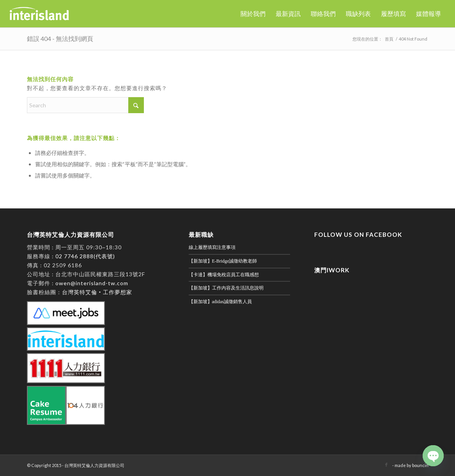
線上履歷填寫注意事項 (212, 247)
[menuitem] (253, 14)
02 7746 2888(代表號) (85, 256)
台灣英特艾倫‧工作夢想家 (97, 292)
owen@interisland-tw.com (92, 283)
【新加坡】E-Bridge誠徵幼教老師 (223, 261)
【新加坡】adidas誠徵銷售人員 (220, 302)
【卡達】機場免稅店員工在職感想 (224, 275)
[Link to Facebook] (386, 465)
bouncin (420, 465)
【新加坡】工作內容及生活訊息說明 (226, 288)
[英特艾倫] (39, 14)
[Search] (85, 105)
